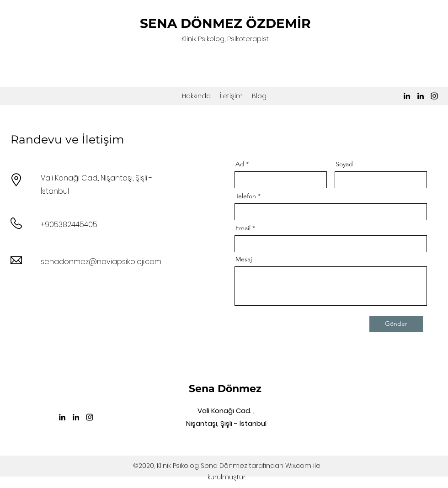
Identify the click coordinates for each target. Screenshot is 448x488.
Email (243, 228)
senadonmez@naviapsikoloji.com (101, 262)
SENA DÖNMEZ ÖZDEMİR (225, 23)
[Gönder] (396, 324)
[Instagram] (434, 96)
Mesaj (244, 259)
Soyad (344, 164)
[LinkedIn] (407, 96)
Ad (240, 164)
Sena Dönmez (225, 389)
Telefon (246, 196)
